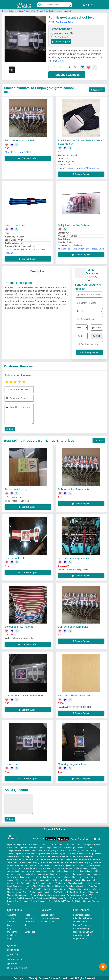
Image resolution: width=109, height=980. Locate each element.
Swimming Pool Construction (35, 897)
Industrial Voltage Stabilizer (65, 870)
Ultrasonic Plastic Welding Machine (39, 885)
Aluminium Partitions (83, 847)
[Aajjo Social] (84, 838)
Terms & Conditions (50, 917)
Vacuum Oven (31, 865)
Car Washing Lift (61, 891)
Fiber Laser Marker (24, 879)
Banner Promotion (82, 924)
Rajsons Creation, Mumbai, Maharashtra (78, 167)
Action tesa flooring (16, 488)
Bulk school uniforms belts (20, 140)
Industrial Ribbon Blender (62, 847)
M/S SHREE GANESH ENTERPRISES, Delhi (81, 248)
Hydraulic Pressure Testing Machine (60, 876)
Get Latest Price (65, 21)
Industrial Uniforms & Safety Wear (22, 10)
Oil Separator (22, 870)
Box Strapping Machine (54, 850)
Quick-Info (12, 931)
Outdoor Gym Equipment (18, 900)
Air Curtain (89, 879)
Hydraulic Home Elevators (27, 853)
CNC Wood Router (21, 867)
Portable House (44, 856)
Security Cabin (29, 856)
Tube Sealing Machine (39, 847)
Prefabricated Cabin (83, 859)
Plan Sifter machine (76, 882)
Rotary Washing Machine (41, 870)
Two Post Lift (76, 891)
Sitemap (11, 917)
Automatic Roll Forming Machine (21, 882)
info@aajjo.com (14, 958)
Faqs (9, 938)
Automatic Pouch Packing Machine (32, 888)
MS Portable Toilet (85, 856)
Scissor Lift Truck (84, 853)
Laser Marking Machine (38, 844)
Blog (9, 928)
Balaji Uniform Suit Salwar (74, 224)
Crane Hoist (70, 873)
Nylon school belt (15, 224)
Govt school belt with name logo (24, 695)
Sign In (88, 4)
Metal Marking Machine (44, 879)
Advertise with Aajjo (82, 917)
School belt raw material (19, 626)
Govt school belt (14, 557)
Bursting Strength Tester (32, 876)
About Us (11, 914)
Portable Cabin (56, 844)
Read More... (58, 60)
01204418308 (14, 949)
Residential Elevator (49, 853)
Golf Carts (58, 900)
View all (99, 440)
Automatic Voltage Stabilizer (19, 873)
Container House (16, 865)
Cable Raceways (15, 885)
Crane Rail (97, 873)
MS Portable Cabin (31, 859)
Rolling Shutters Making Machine (38, 891)
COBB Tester (14, 876)
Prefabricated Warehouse (52, 862)
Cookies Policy (47, 914)
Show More (97, 89)
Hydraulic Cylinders (76, 865)
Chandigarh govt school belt (75, 763)
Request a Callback (66, 74)
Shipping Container (93, 862)
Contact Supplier (61, 41)
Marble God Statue (65, 879)
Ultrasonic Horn (94, 882)
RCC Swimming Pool (59, 897)
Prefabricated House (74, 862)
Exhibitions (12, 934)
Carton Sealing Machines (77, 850)
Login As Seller (80, 938)
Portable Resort (14, 859)
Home (5, 10)
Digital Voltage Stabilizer (90, 870)
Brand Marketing (81, 928)
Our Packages (80, 921)
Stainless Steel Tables (32, 850)
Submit (10, 428)
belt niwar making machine (74, 557)
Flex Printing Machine (41, 867)
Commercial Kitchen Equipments (52, 882)
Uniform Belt (42, 10)
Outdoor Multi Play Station (76, 844)
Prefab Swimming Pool (77, 894)
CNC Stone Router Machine (64, 867)
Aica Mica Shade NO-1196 (74, 695)
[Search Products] (39, 4)
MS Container (66, 859)
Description (37, 271)
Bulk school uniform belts (73, 626)
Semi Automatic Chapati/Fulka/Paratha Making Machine (41, 894)
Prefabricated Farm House (64, 856)
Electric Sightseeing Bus (41, 900)
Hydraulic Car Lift (67, 853)
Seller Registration (82, 914)
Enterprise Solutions (83, 934)
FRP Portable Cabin (50, 859)
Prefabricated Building (29, 862)
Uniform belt (12, 763)
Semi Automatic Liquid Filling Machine (65, 888)
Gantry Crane (57, 873)
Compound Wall (14, 850)
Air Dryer (87, 888)
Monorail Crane (84, 873)
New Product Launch (83, 931)
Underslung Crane (42, 873)
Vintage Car (70, 900)
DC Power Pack (59, 865)
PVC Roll (79, 879)
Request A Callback (54, 828)
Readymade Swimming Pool (82, 897)
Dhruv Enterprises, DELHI (18, 151)
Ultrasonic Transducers (66, 885)
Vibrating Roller (21, 847)
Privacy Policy (47, 921)
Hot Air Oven (44, 865)
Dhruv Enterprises (62, 28)
